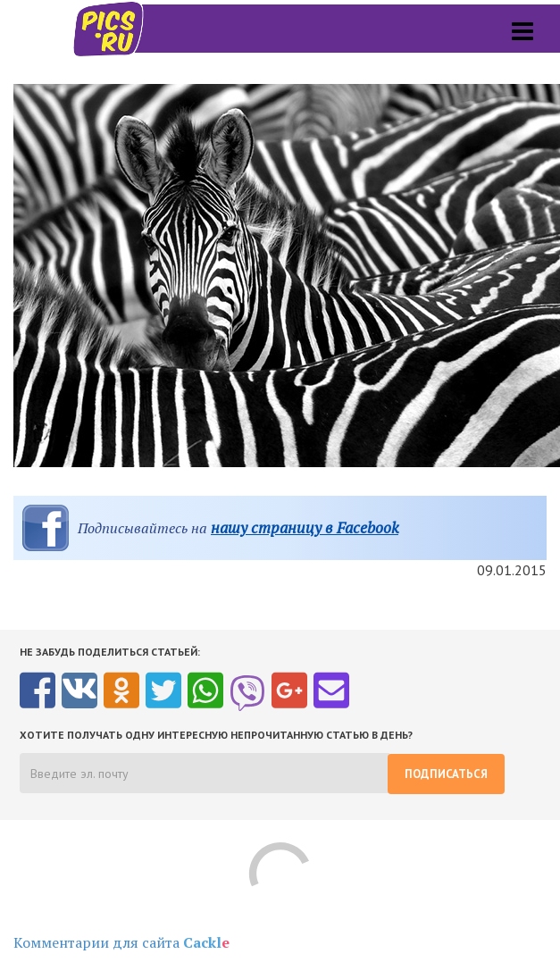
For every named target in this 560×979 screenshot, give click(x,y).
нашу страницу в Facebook (305, 527)
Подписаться (446, 774)
